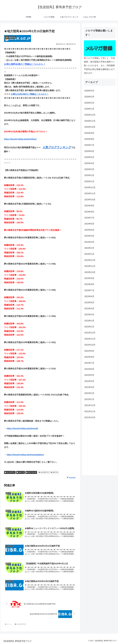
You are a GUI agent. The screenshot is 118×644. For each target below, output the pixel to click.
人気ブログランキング (57, 147)
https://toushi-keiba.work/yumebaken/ (25, 455)
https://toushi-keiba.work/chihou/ (20, 139)
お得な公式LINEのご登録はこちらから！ (30, 94)
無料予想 (21, 472)
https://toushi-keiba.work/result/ (22, 428)
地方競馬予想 (10, 472)
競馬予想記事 (31, 472)
